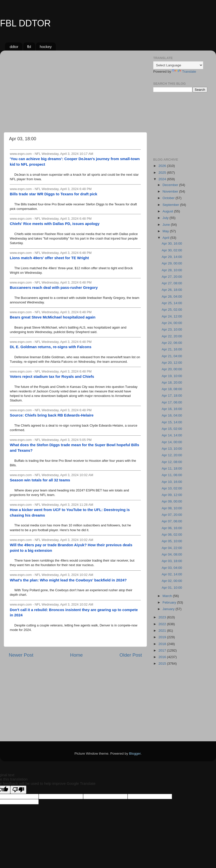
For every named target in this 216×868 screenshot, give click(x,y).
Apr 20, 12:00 (172, 363)
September (171, 205)
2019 (163, 637)
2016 (163, 657)
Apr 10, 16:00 (172, 482)
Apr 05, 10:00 (172, 541)
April (166, 238)
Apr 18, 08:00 (172, 389)
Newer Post (21, 655)
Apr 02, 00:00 (172, 581)
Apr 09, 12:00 (172, 495)
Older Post (131, 655)
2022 (163, 624)
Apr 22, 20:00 (172, 336)
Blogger (135, 753)
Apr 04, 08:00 (172, 554)
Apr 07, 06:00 (172, 521)
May (166, 231)
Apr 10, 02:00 (172, 488)
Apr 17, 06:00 (172, 402)
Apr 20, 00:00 (172, 369)
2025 (163, 173)
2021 (163, 631)
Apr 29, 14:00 (172, 257)
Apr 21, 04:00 (172, 356)
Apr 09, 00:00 (172, 501)
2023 (163, 617)
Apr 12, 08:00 (172, 462)
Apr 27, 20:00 (172, 277)
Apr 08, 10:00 (172, 508)
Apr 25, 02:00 (172, 310)
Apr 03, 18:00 (172, 561)
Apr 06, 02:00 (172, 535)
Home (76, 655)
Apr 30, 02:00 (172, 250)
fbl (29, 47)
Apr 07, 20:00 (172, 515)
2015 (163, 664)
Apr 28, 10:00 (172, 270)
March (168, 596)
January (169, 609)
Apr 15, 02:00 (172, 429)
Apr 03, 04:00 (172, 568)
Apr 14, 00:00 (172, 442)
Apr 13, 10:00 (172, 449)
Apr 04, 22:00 (172, 548)
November (171, 191)
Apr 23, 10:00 (172, 329)
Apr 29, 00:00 (172, 263)
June (167, 225)
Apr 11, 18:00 (172, 468)
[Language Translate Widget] (178, 65)
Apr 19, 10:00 (172, 376)
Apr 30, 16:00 (172, 243)
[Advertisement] (75, 89)
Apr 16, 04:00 (172, 415)
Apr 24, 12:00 (172, 316)
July (166, 218)
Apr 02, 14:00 (172, 574)
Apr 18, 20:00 (172, 382)
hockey (46, 47)
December (171, 185)
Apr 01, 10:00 (172, 588)
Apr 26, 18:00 (172, 290)
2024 (163, 179)
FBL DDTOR (25, 23)
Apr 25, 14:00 (172, 303)
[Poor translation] (18, 790)
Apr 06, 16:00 (172, 528)
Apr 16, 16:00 (172, 409)
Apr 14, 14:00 (172, 435)
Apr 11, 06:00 (172, 475)
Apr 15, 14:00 (172, 422)
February (170, 602)
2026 (163, 166)
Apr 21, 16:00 (172, 349)
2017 (163, 650)
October (169, 198)
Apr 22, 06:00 (172, 343)
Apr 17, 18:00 (172, 396)
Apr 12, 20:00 (172, 455)
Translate (184, 72)
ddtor (14, 47)
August (168, 211)
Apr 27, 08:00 (172, 283)
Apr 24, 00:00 (172, 323)
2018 (163, 644)
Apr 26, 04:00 (172, 296)
